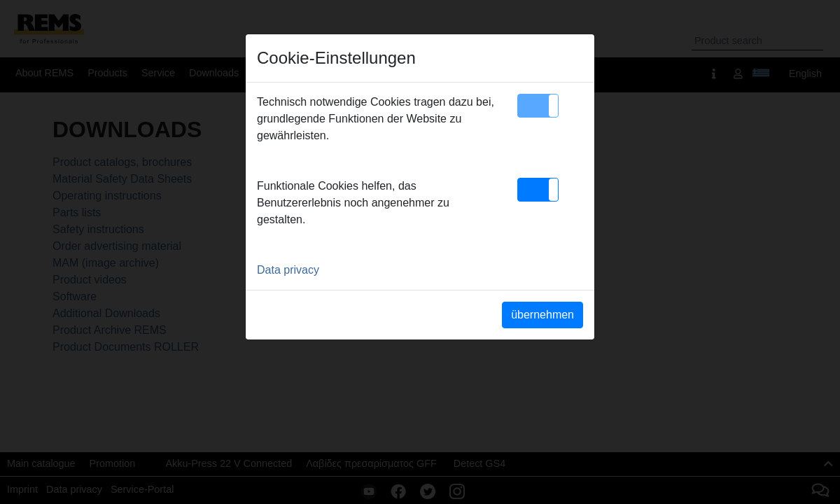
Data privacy (288, 270)
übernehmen (542, 315)
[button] (538, 106)
